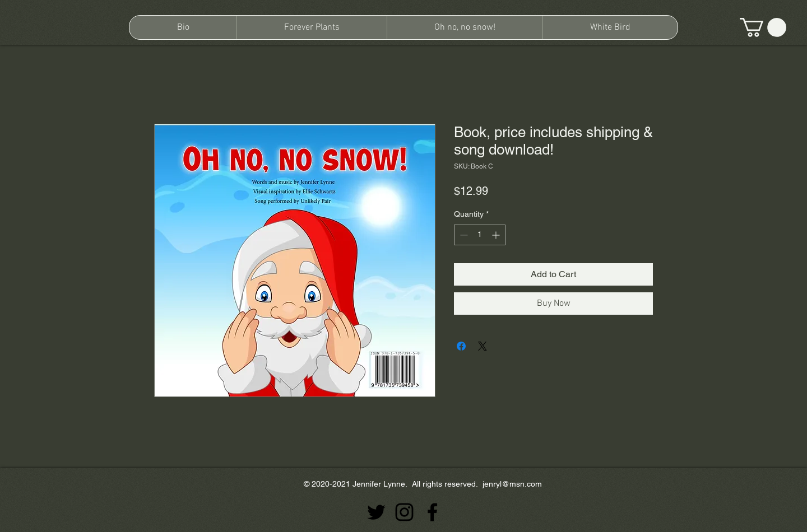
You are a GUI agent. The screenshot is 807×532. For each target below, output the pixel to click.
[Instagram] (404, 512)
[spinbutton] (480, 235)
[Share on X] (483, 346)
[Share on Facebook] (461, 346)
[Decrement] (463, 235)
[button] (763, 27)
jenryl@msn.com (512, 484)
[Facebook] (432, 512)
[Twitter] (376, 512)
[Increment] (497, 235)
